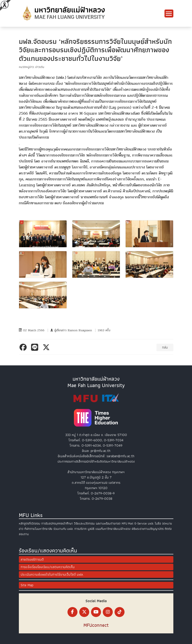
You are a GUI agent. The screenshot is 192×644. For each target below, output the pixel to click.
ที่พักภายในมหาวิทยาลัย (38, 529)
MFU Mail (128, 523)
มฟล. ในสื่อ (154, 523)
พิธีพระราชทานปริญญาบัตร (148, 529)
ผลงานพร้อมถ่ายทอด (108, 523)
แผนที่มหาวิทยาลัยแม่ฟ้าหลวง (113, 529)
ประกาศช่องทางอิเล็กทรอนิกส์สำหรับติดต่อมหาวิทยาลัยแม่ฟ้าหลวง (96, 462)
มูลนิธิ (91, 529)
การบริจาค (80, 529)
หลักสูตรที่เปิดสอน (30, 523)
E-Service (141, 523)
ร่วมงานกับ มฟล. (63, 529)
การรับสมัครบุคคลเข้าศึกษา (57, 523)
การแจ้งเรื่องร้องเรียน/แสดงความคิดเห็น (48, 567)
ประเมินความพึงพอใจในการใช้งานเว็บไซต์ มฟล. (52, 575)
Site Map (27, 585)
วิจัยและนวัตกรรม (84, 523)
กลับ (165, 347)
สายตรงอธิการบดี (32, 559)
